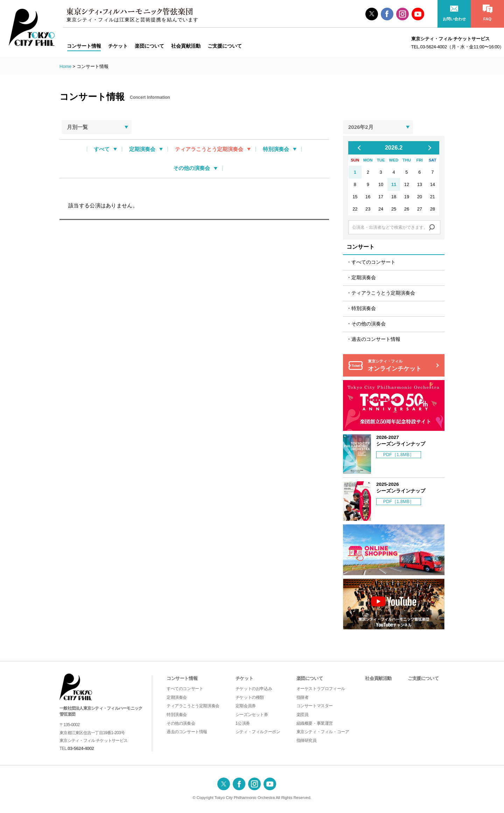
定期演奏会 (142, 149)
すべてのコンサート (373, 262)
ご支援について (423, 678)
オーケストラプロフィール (321, 689)
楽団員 (303, 715)
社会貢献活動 (378, 678)
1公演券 (243, 723)
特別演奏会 (276, 149)
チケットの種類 (250, 697)
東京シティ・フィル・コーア (323, 732)
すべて (102, 149)
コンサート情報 (182, 678)
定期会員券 (246, 706)
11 (394, 184)
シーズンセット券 (252, 715)
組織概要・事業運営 (315, 723)
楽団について (310, 678)
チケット (244, 678)
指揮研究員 (307, 740)
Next (429, 148)
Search (432, 227)
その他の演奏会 (192, 168)
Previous (362, 148)
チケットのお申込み (254, 689)
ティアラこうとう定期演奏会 (209, 149)
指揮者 (303, 697)
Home (65, 66)
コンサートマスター (315, 706)
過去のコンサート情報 (376, 339)
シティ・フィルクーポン (258, 732)
